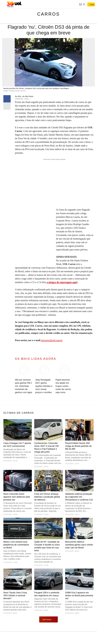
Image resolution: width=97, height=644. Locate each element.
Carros (48, 14)
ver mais (49, 619)
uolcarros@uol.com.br (52, 340)
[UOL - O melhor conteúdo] (14, 4)
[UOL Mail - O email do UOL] (80, 4)
